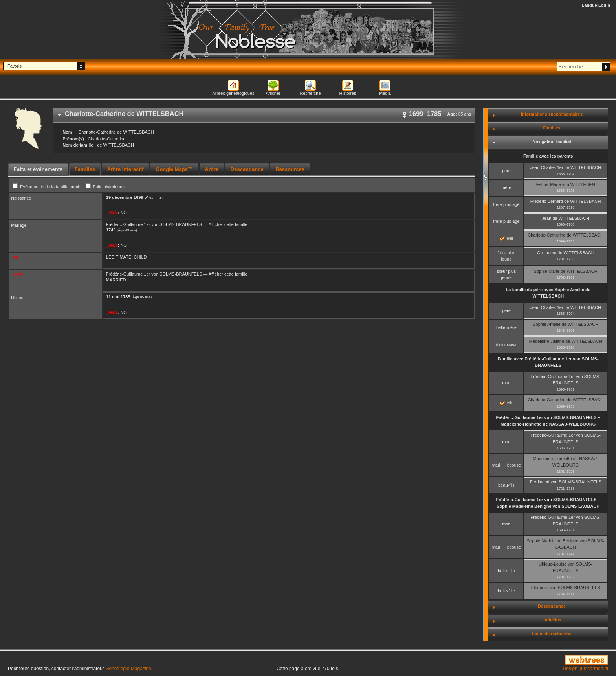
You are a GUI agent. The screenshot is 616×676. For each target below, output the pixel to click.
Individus (552, 620)
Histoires (348, 93)
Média (385, 93)
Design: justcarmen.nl (586, 669)
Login (604, 5)
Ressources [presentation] (290, 169)
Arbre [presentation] (212, 169)
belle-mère (506, 327)
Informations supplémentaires (552, 114)
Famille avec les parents (548, 156)
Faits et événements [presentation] (38, 169)
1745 (111, 230)
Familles (552, 128)
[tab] (264, 115)
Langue (589, 5)
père (506, 171)
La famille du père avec (548, 293)
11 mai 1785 (118, 297)
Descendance (552, 606)
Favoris (15, 66)
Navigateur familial (552, 141)
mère (506, 187)
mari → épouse (507, 465)
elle (507, 238)
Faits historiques (105, 187)
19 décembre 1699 (125, 197)
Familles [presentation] (85, 169)
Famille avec (548, 362)
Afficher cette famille (228, 224)
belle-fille (506, 571)
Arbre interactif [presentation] (126, 169)
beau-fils (506, 485)
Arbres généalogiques (233, 93)
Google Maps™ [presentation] (174, 169)
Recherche (310, 93)
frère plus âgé (506, 204)
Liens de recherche (552, 634)
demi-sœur (506, 344)
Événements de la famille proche (48, 187)
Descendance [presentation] (247, 169)
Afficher (273, 93)
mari (506, 383)
